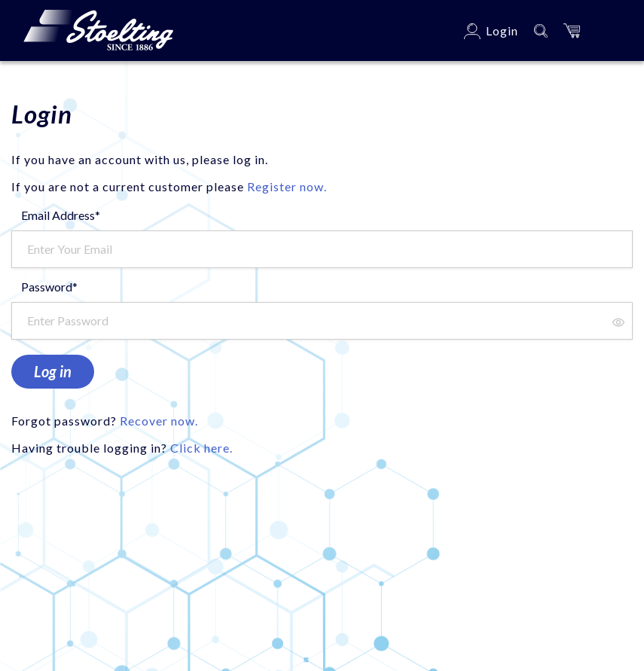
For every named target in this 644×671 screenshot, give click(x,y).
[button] (572, 30)
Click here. (201, 448)
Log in (53, 371)
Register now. (287, 186)
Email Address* (61, 215)
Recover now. (159, 421)
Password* (49, 287)
